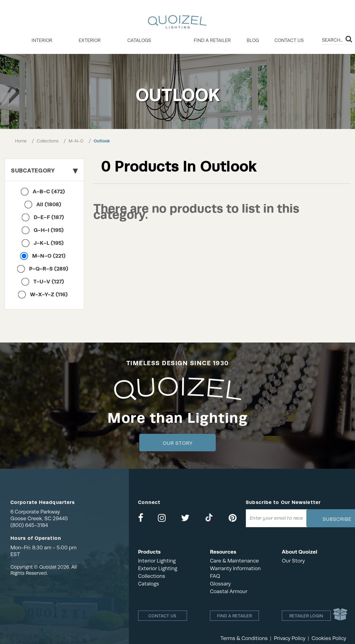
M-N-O (76, 141)
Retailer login (306, 616)
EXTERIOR (90, 40)
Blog (253, 40)
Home (21, 141)
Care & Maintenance (234, 561)
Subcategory (44, 170)
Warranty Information (235, 568)
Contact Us (289, 40)
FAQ (215, 576)
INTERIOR (42, 40)
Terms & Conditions (244, 638)
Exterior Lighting (158, 568)
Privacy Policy (290, 638)
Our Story (178, 443)
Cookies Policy (329, 638)
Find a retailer (212, 40)
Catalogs (139, 40)
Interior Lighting (157, 561)
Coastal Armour (229, 591)
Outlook (102, 141)
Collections (48, 141)
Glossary (220, 584)
